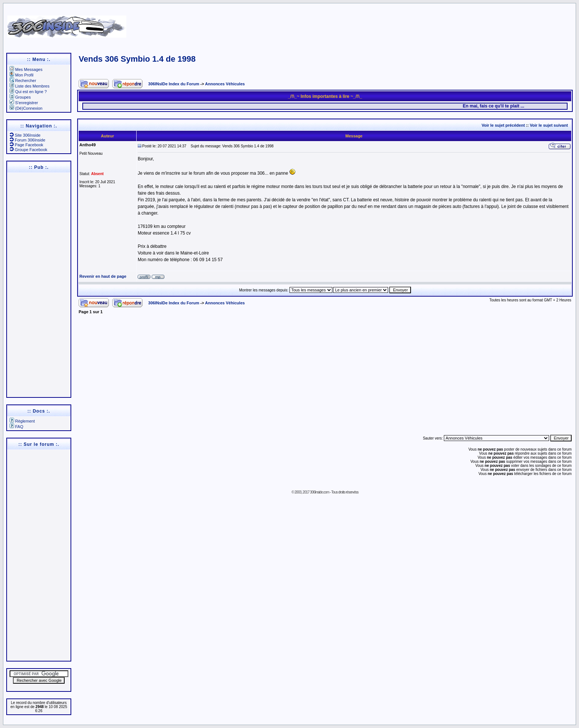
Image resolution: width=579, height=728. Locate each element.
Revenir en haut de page (103, 276)
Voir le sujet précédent (503, 125)
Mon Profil (22, 75)
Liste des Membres (30, 86)
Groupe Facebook (28, 150)
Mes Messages (26, 69)
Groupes (20, 97)
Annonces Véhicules (225, 84)
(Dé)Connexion (26, 108)
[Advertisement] (377, 24)
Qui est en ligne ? (28, 92)
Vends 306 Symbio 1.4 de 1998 (137, 59)
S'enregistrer (24, 103)
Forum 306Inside (28, 140)
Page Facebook (26, 145)
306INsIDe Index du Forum (174, 84)
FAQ (16, 427)
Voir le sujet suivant (549, 125)
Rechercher (23, 81)
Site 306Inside (25, 135)
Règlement (22, 421)
